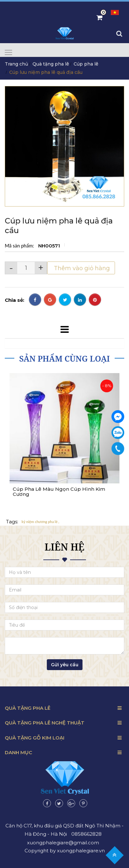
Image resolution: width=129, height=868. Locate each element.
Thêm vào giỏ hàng (81, 268)
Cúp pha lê (86, 64)
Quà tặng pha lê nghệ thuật (45, 723)
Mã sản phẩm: (20, 246)
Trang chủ (16, 64)
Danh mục (18, 752)
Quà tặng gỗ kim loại (35, 738)
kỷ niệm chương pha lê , (40, 522)
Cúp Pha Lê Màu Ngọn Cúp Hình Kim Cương (59, 492)
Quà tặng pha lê (51, 64)
